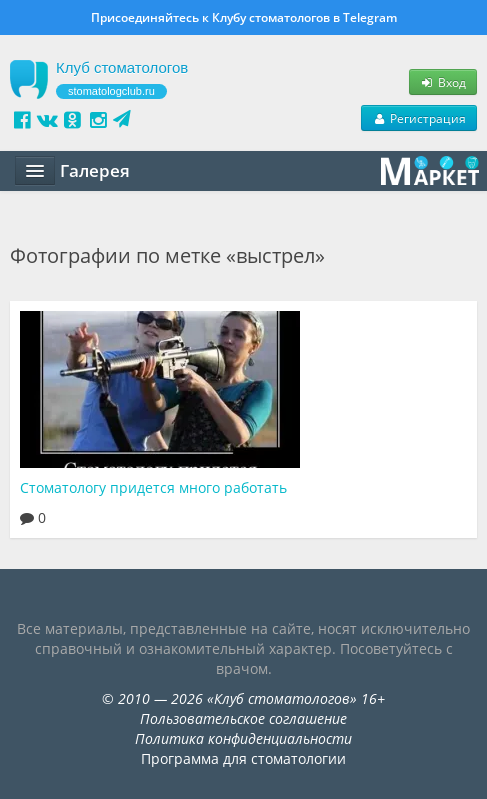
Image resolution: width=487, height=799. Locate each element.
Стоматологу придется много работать (153, 487)
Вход (443, 82)
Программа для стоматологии (243, 758)
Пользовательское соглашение (243, 718)
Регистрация (419, 118)
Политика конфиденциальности (243, 738)
